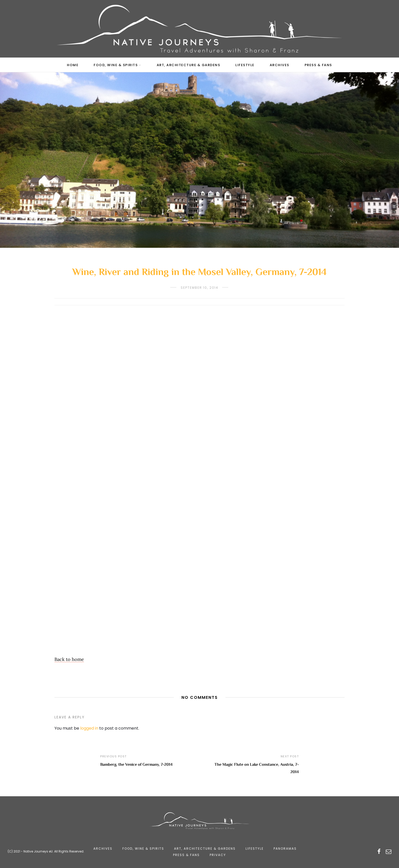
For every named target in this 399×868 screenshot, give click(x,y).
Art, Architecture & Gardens (189, 65)
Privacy (218, 855)
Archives (280, 65)
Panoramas (285, 849)
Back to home (69, 659)
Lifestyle (245, 65)
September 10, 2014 (199, 288)
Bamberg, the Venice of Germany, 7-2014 (136, 765)
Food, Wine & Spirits (116, 65)
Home (73, 65)
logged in (89, 728)
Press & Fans (318, 65)
